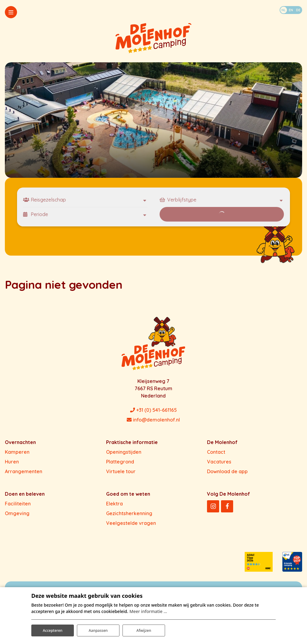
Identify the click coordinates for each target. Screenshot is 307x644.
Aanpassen (98, 628)
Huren (12, 462)
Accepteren (53, 628)
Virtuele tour (121, 471)
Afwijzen (144, 628)
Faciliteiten (18, 504)
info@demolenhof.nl (153, 420)
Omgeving (17, 513)
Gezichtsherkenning (129, 513)
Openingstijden (124, 452)
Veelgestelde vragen (131, 523)
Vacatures (219, 462)
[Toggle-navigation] (11, 12)
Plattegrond (120, 462)
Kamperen (17, 452)
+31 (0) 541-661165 (153, 410)
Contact (216, 452)
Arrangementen (24, 471)
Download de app (227, 471)
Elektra (114, 504)
